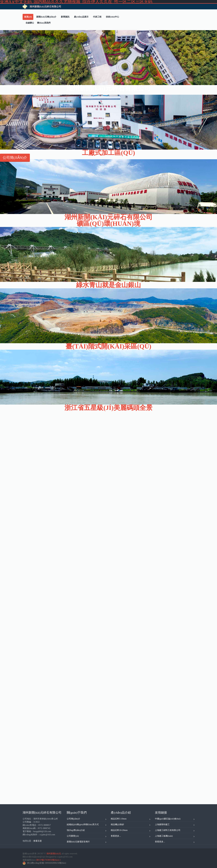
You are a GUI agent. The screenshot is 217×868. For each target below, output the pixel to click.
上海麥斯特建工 (175, 825)
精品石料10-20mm (131, 831)
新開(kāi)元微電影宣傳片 (87, 842)
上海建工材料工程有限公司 (175, 831)
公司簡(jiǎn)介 (87, 819)
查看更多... (131, 836)
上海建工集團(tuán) (175, 836)
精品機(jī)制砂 (131, 825)
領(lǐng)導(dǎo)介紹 (87, 831)
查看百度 (38, 841)
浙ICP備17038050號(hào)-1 (48, 860)
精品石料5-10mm (131, 819)
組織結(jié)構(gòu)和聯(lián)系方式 (87, 825)
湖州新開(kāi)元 (54, 854)
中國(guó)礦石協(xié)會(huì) (175, 819)
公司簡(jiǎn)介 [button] (15, 158)
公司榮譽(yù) (87, 836)
